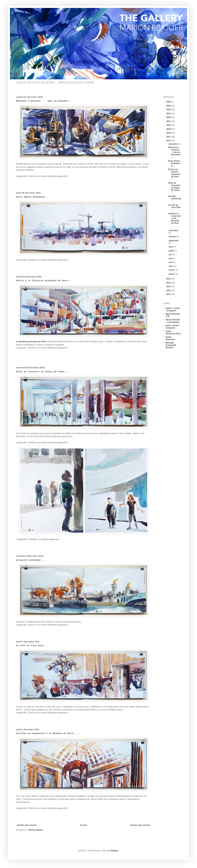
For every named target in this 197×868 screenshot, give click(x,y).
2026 (169, 102)
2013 (169, 287)
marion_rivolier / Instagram (173, 309)
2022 (169, 117)
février (172, 270)
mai (171, 258)
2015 (169, 279)
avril (171, 262)
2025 (169, 106)
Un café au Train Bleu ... (32, 646)
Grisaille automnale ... (31, 560)
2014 (169, 283)
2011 (169, 294)
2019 (169, 129)
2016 (169, 141)
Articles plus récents (27, 825)
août (171, 247)
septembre (174, 241)
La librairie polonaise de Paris (31, 341)
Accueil (83, 825)
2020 (169, 125)
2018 (169, 133)
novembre (173, 230)
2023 (169, 114)
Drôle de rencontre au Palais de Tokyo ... (43, 372)
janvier (172, 274)
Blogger (115, 851)
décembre (174, 144)
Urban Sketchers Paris (173, 332)
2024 (169, 110)
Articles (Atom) (35, 830)
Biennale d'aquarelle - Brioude (172, 345)
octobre (172, 237)
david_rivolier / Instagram (173, 327)
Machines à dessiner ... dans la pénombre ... (45, 101)
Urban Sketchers (171, 338)
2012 (169, 290)
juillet (171, 251)
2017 (169, 137)
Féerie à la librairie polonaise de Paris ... (45, 281)
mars (171, 266)
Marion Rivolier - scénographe (173, 321)
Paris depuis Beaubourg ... (33, 197)
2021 (169, 121)
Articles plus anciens (140, 825)
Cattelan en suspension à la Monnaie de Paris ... (47, 733)
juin (171, 255)
